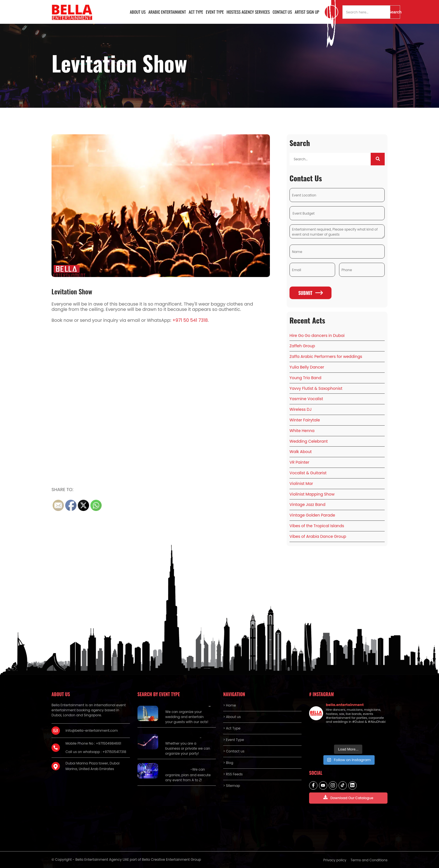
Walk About (301, 452)
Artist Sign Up (307, 12)
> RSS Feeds (233, 774)
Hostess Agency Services (248, 12)
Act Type (196, 12)
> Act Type (232, 728)
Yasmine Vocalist (306, 399)
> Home (229, 705)
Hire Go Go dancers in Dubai (317, 336)
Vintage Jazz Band (307, 505)
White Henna (302, 431)
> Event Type (233, 740)
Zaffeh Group (302, 346)
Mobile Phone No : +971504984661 (93, 743)
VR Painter (299, 462)
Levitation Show (72, 291)
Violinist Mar (301, 484)
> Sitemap (232, 786)
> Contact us (234, 751)
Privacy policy (335, 860)
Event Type (215, 12)
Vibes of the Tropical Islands (317, 526)
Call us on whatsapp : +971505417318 (96, 752)
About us (138, 12)
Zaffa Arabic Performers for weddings (326, 356)
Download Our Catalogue (348, 798)
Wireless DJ (301, 409)
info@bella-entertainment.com (92, 730)
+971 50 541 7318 (190, 320)
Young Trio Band (305, 378)
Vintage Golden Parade (312, 515)
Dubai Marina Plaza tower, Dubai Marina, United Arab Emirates (93, 766)
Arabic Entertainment (167, 12)
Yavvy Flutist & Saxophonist (316, 388)
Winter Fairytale (305, 420)
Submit (310, 293)
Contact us (282, 12)
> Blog (228, 763)
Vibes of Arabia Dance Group (318, 536)
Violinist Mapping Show (312, 494)
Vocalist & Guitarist (308, 473)
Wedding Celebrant (309, 441)
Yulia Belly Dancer (307, 367)
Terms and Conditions (369, 860)
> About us (232, 717)
